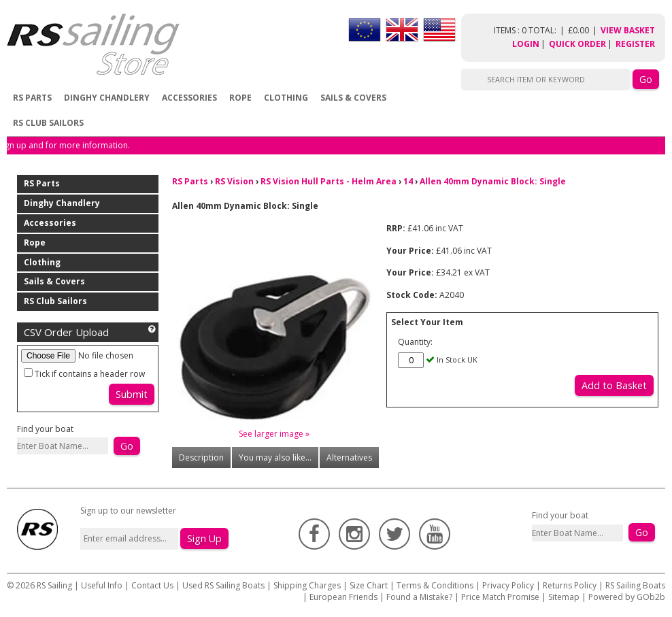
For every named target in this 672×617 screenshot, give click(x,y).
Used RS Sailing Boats (223, 585)
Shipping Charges (307, 585)
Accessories (189, 98)
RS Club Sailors (48, 123)
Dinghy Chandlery (107, 98)
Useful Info (102, 585)
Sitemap (564, 597)
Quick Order (577, 44)
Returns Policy (570, 585)
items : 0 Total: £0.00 (547, 30)
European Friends (343, 597)
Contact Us (153, 585)
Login (526, 44)
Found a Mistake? (419, 597)
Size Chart (369, 585)
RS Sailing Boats (635, 585)
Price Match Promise (500, 597)
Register (635, 44)
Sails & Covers (353, 98)
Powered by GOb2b (627, 597)
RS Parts (32, 98)
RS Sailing (54, 585)
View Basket (628, 30)
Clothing (286, 98)
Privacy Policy (508, 585)
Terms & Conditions (435, 585)
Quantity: (415, 342)
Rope (240, 98)
